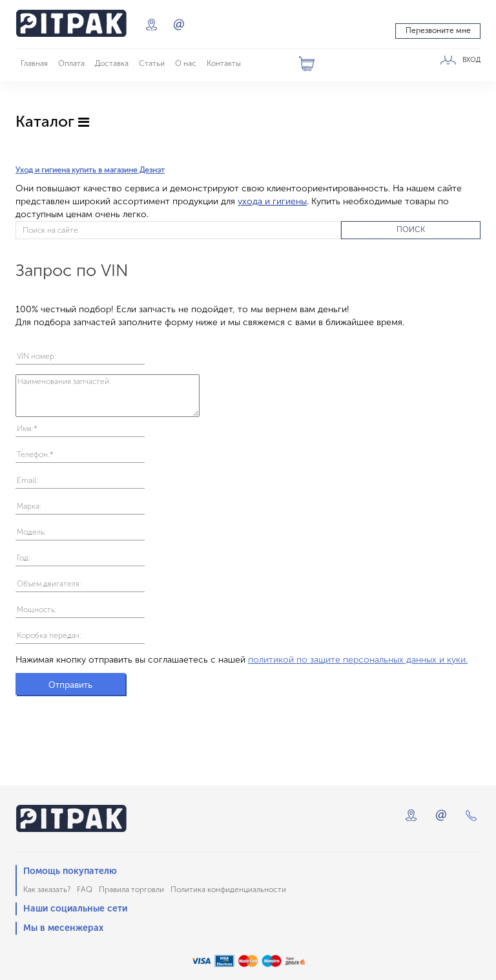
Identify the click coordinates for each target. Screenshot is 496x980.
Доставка (112, 63)
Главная (34, 63)
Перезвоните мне (438, 30)
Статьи (152, 63)
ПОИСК (411, 229)
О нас (186, 63)
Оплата (71, 63)
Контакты (224, 63)
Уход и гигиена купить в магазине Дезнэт (90, 170)
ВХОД (471, 60)
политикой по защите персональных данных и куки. (358, 660)
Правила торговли (131, 889)
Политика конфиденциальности (228, 889)
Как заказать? (47, 889)
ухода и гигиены (272, 201)
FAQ (85, 889)
